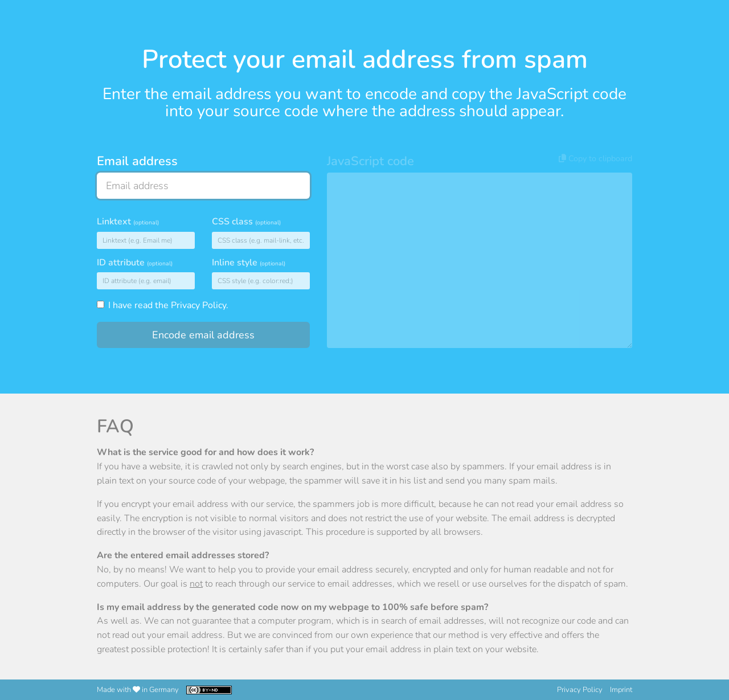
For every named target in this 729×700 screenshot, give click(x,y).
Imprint (621, 690)
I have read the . (163, 305)
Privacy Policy (198, 305)
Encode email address (203, 335)
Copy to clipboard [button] (595, 159)
